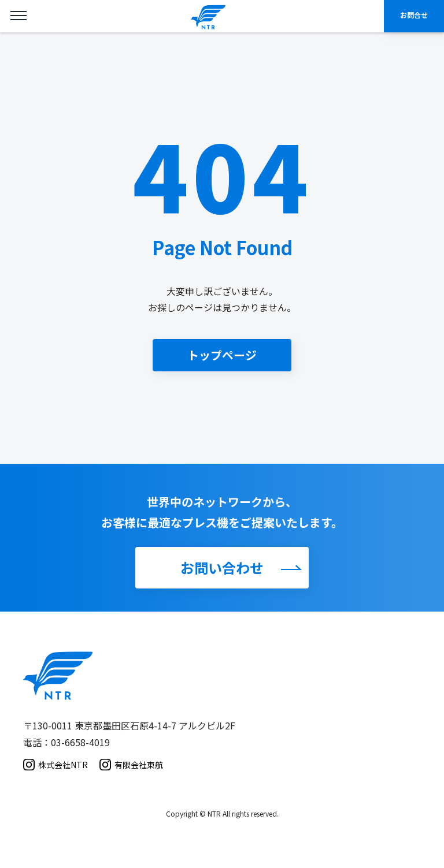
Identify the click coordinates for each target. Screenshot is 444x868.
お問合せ (414, 15)
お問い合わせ (222, 567)
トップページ (222, 355)
